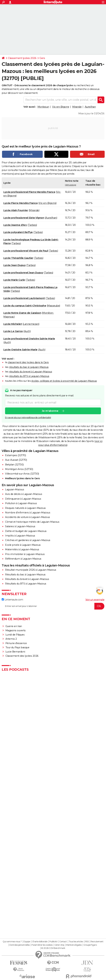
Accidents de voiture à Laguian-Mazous (28, 517)
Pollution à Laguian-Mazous (21, 503)
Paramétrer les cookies (42, 945)
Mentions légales (74, 945)
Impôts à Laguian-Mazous (20, 536)
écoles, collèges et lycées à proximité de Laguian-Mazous (64, 381)
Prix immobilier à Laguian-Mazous (25, 554)
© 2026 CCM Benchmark (53, 948)
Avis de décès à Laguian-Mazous (24, 494)
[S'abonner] (53, 606)
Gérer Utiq (59, 945)
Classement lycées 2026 (22, 58)
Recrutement (97, 942)
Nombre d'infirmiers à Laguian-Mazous (28, 513)
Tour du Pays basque (17, 647)
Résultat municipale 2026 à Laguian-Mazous (31, 570)
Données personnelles (20, 945)
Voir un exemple (95, 600)
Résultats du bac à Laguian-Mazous (25, 575)
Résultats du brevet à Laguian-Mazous (27, 579)
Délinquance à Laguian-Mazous (23, 499)
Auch (27, 331)
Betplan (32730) (14, 465)
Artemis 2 (11, 639)
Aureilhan (90, 107)
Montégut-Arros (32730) (19, 469)
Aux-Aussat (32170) (16, 460)
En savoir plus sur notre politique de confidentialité (28, 418)
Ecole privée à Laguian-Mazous (23, 545)
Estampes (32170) (15, 455)
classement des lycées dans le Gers (28, 362)
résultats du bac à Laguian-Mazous (29, 367)
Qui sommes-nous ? (12, 942)
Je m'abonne (50, 411)
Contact (63, 942)
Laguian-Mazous (15, 489)
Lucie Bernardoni (15, 652)
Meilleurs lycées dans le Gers (22, 478)
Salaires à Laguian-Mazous (20, 526)
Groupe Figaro (90, 945)
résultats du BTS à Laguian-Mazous (29, 376)
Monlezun (43, 107)
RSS (87, 942)
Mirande (77, 107)
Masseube (53, 306)
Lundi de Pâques (15, 635)
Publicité (53, 942)
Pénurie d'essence (16, 643)
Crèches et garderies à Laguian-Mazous (28, 540)
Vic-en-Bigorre (61, 107)
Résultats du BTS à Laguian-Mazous (26, 584)
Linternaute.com (12, 600)
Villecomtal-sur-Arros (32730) (22, 474)
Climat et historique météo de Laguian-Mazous (32, 522)
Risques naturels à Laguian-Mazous (25, 508)
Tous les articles (76, 942)
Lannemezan (31, 324)
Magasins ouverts (16, 630)
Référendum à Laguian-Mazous (23, 559)
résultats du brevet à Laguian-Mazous (30, 372)
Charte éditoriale (40, 942)
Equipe (27, 942)
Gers (42, 58)
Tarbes (32, 225)
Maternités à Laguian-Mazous (22, 549)
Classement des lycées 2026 (22, 656)
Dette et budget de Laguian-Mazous (26, 531)
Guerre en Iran (14, 626)
